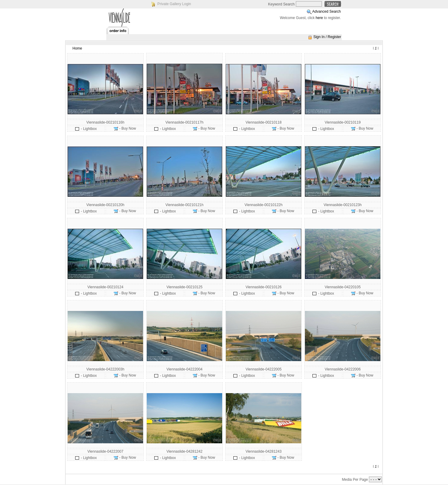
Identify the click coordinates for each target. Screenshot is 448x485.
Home (77, 48)
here (319, 18)
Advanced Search (326, 11)
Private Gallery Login (174, 4)
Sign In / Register (327, 37)
